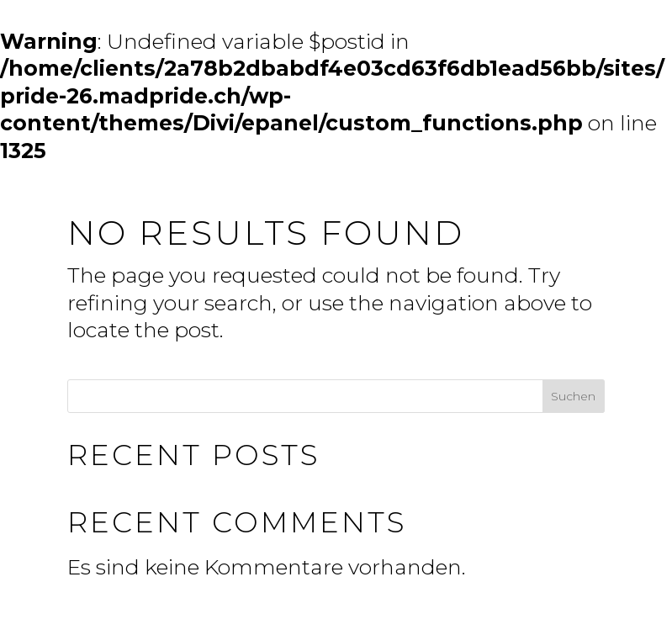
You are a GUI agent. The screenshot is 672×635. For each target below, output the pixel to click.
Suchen (573, 396)
